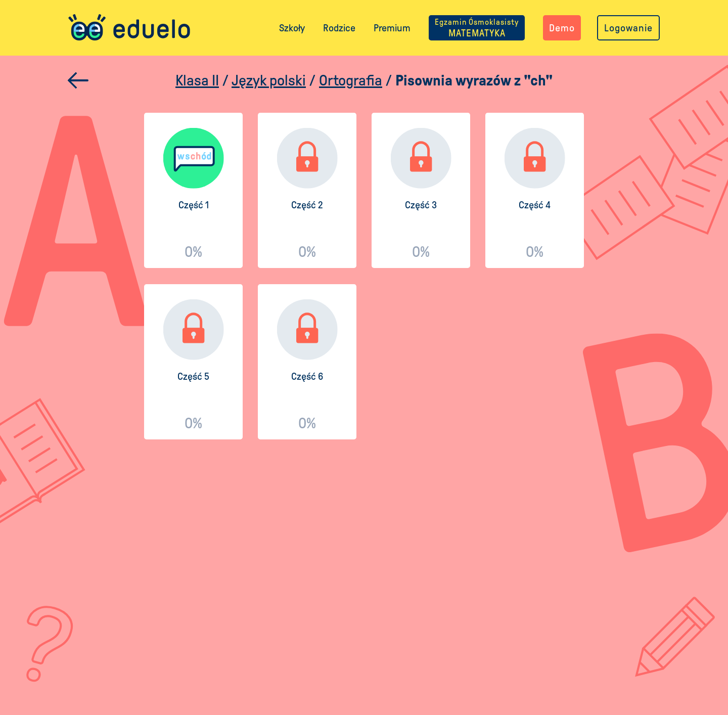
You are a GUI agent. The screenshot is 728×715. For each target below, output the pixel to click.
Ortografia (351, 80)
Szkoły (292, 28)
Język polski (269, 80)
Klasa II (197, 80)
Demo (562, 28)
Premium (392, 28)
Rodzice (339, 28)
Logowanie (628, 28)
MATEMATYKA (477, 28)
